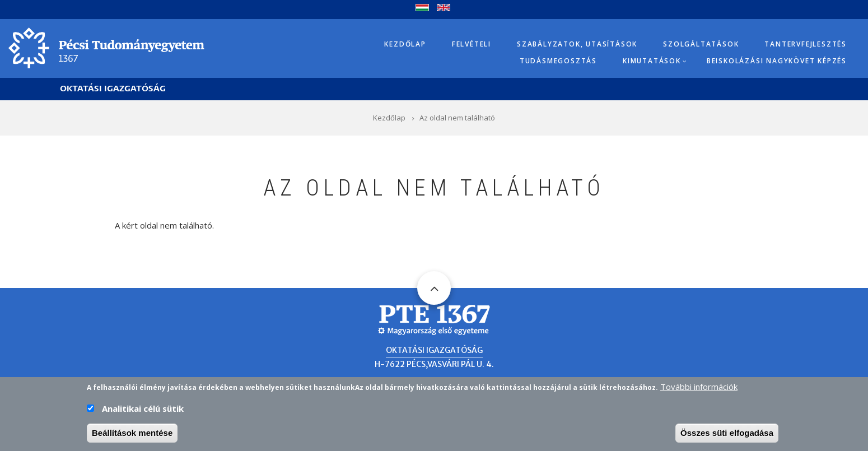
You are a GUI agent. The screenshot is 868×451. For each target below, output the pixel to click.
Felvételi (472, 44)
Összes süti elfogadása (727, 436)
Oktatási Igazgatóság (113, 89)
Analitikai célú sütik (143, 412)
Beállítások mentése (132, 436)
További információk (699, 390)
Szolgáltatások (701, 44)
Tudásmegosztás (558, 61)
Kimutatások (652, 61)
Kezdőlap (405, 44)
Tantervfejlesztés (806, 44)
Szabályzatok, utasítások (577, 44)
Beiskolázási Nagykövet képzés (777, 61)
